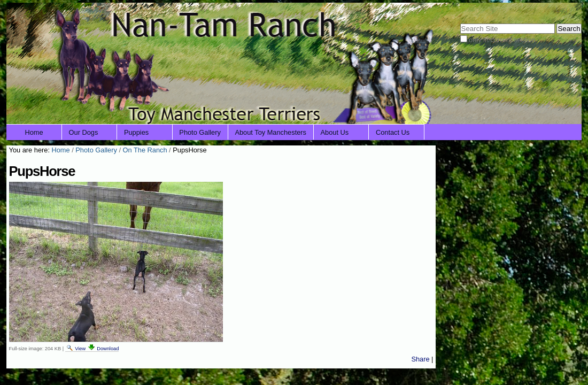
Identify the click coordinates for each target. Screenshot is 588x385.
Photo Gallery (200, 132)
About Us (335, 132)
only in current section (502, 40)
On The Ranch (145, 150)
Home (34, 132)
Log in (565, 9)
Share (420, 359)
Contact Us (393, 132)
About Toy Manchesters (270, 132)
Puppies (136, 132)
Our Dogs (84, 132)
